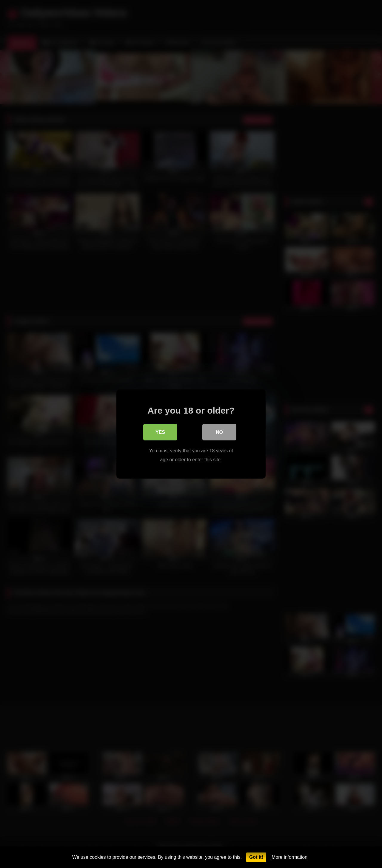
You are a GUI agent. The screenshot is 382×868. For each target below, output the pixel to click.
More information (289, 857)
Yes (160, 433)
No (219, 433)
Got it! (256, 857)
